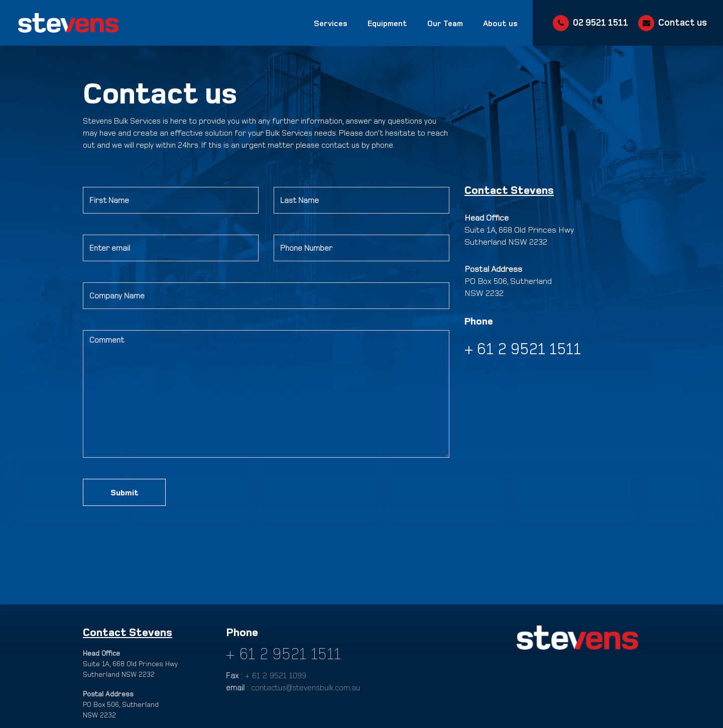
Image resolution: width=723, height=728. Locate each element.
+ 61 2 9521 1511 (283, 652)
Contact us (683, 22)
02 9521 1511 (600, 22)
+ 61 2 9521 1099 (276, 675)
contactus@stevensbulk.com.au (306, 687)
